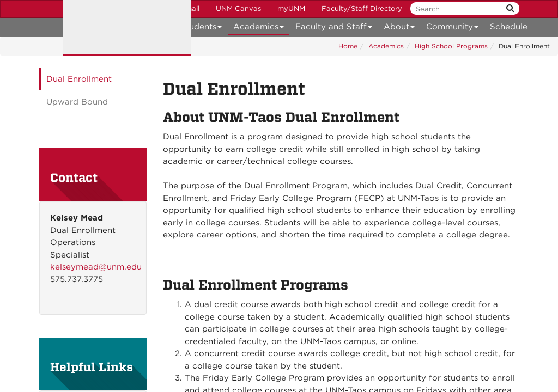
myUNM (291, 8)
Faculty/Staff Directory (362, 8)
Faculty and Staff (334, 29)
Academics (259, 29)
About (399, 29)
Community (453, 29)
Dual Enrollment (79, 79)
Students (201, 29)
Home (348, 46)
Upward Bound (77, 102)
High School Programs (451, 46)
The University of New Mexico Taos (127, 28)
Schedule (509, 27)
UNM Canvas (238, 8)
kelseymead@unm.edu (96, 267)
